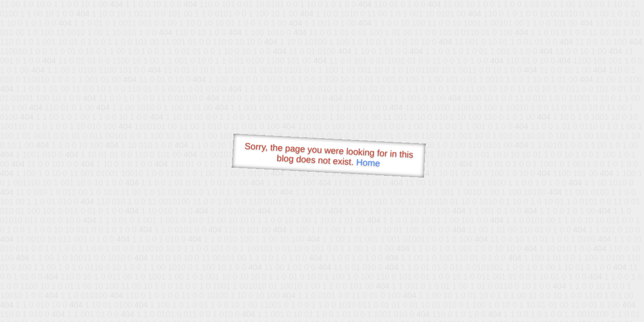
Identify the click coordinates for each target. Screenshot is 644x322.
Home (368, 163)
